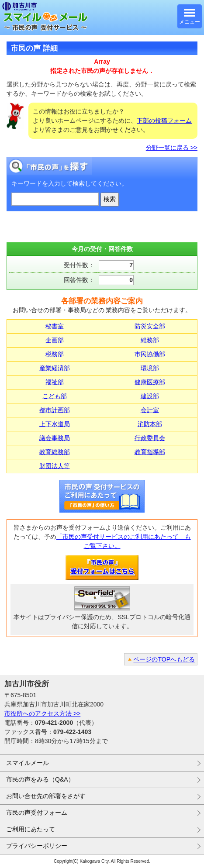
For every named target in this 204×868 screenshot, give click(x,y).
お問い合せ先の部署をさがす (46, 796)
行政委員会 (150, 438)
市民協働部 (150, 354)
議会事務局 (55, 438)
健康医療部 (150, 382)
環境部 (150, 368)
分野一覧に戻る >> (172, 148)
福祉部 (55, 382)
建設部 (150, 396)
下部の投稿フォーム (164, 121)
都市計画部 (55, 410)
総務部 (150, 340)
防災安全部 (150, 326)
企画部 (55, 340)
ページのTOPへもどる (164, 659)
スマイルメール (28, 763)
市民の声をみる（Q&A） (40, 779)
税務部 (55, 354)
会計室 (150, 410)
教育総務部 (55, 452)
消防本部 (150, 424)
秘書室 (55, 326)
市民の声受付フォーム (37, 813)
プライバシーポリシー (37, 846)
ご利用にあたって (31, 829)
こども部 (55, 396)
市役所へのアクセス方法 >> (42, 713)
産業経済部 (55, 368)
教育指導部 (150, 452)
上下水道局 (55, 424)
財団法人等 (55, 466)
